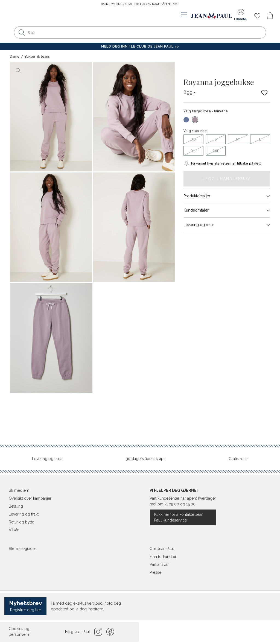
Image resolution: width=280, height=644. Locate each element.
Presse (155, 572)
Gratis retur (238, 459)
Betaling (16, 506)
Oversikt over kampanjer (30, 498)
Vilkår (14, 530)
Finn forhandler (163, 557)
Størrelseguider (22, 549)
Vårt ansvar (159, 564)
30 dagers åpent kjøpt (145, 459)
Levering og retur (227, 225)
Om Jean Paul (162, 549)
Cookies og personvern (19, 632)
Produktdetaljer (227, 196)
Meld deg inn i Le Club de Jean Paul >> (140, 46)
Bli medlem (19, 490)
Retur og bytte (21, 522)
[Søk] (22, 32)
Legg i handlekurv (227, 179)
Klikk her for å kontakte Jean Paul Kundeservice (179, 517)
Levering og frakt (47, 459)
